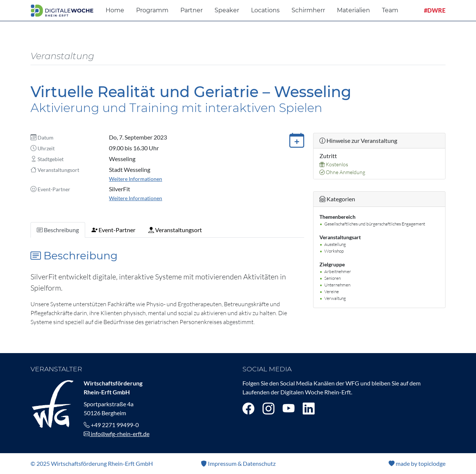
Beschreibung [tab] (58, 230)
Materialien (353, 10)
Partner (192, 10)
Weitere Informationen (136, 179)
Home (115, 10)
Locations (265, 10)
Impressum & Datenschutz (238, 463)
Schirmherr (308, 10)
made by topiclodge (417, 463)
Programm (152, 10)
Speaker (227, 10)
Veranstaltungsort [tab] (175, 230)
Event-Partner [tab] (113, 230)
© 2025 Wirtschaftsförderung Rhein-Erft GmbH (92, 463)
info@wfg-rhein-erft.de (117, 434)
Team (390, 10)
